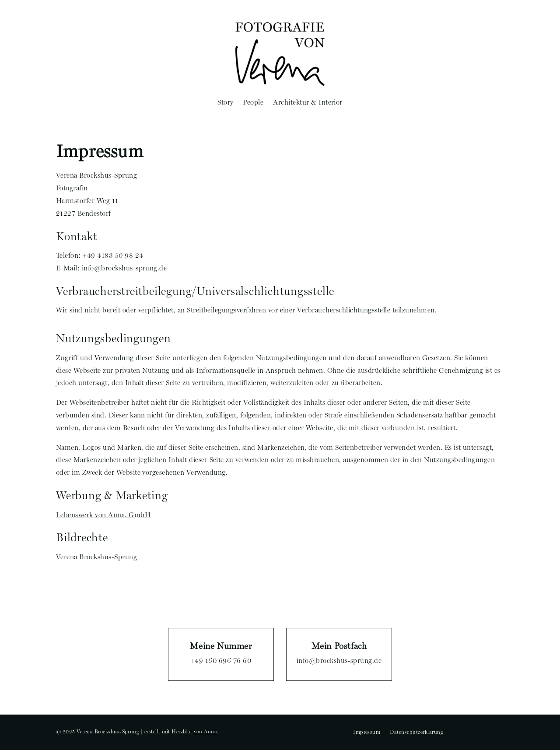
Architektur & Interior (308, 102)
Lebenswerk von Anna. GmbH (103, 515)
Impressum (367, 732)
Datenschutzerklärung (416, 732)
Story (225, 102)
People (253, 102)
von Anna (205, 732)
